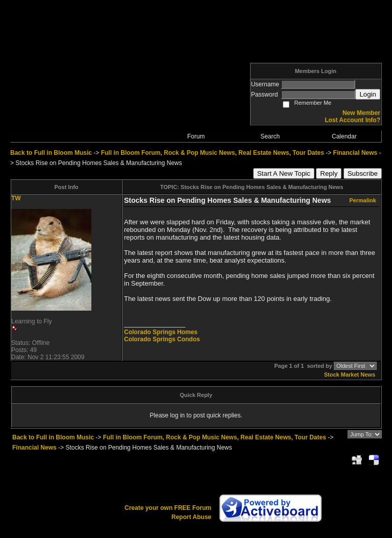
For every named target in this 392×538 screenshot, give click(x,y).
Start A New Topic (284, 173)
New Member (361, 113)
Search (270, 136)
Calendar (344, 136)
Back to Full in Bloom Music (51, 153)
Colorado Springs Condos (162, 339)
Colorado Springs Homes (161, 332)
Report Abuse (191, 517)
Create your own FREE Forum (168, 508)
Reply (329, 173)
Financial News (356, 153)
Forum (196, 136)
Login (368, 94)
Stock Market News (350, 375)
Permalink (363, 200)
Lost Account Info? (352, 120)
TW (16, 198)
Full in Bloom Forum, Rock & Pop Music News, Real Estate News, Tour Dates (213, 153)
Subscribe (363, 173)
